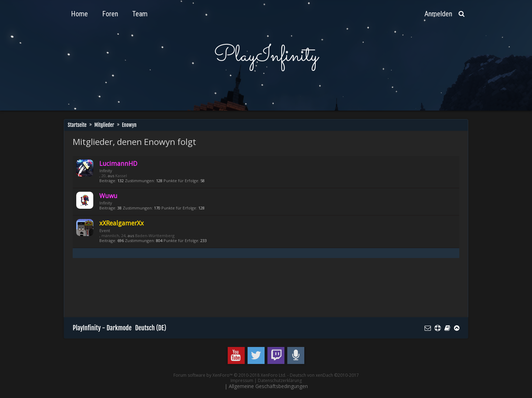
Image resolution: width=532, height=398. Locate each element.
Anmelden (438, 14)
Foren (110, 14)
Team (140, 14)
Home (79, 14)
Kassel (121, 176)
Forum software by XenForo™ (230, 375)
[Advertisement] (202, 291)
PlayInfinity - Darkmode (102, 328)
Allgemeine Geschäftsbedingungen (268, 386)
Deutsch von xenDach (324, 375)
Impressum (242, 380)
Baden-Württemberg (155, 236)
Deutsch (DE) (151, 328)
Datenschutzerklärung (280, 380)
